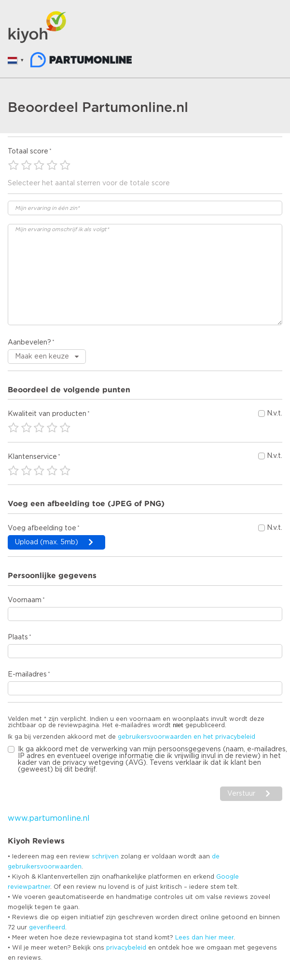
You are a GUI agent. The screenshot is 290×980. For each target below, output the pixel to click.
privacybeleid (126, 948)
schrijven (105, 856)
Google (228, 877)
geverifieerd (47, 927)
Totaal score (28, 152)
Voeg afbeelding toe (42, 528)
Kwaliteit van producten (47, 414)
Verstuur (241, 794)
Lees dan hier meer (204, 938)
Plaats (18, 637)
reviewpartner (29, 887)
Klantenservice (32, 457)
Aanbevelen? (29, 343)
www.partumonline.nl (49, 818)
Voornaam (25, 600)
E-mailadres (27, 675)
